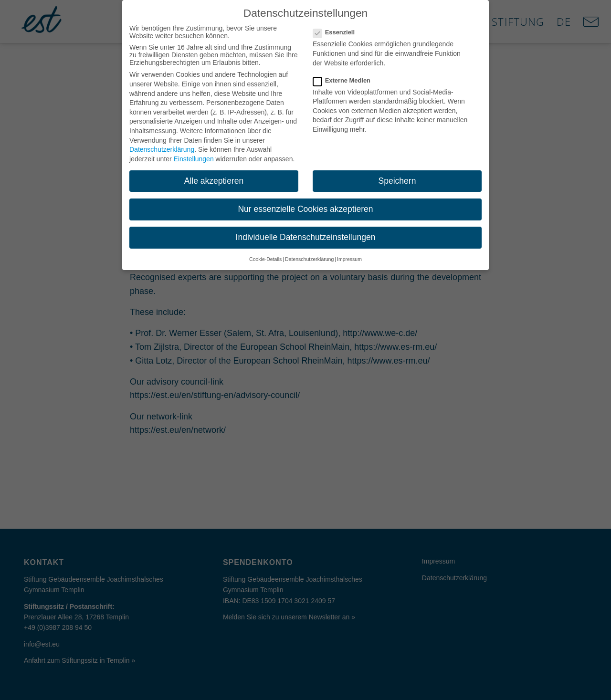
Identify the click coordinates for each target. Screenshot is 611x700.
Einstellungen (194, 151)
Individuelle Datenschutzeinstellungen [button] (306, 230)
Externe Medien (346, 72)
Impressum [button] (349, 251)
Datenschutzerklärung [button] (309, 251)
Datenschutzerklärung (162, 142)
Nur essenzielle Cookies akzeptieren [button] (305, 201)
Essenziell (338, 25)
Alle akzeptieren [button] (214, 173)
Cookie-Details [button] (265, 251)
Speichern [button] (397, 173)
